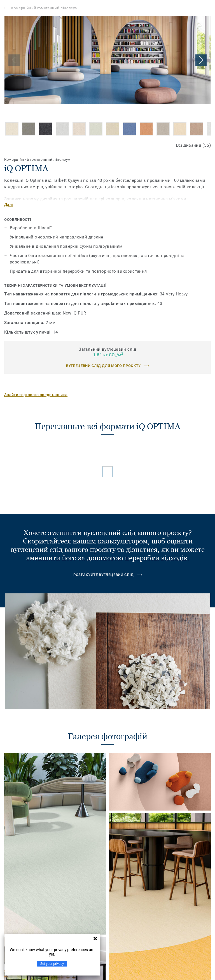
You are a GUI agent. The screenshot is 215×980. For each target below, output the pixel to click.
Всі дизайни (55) (193, 145)
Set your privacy (52, 964)
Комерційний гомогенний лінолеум (45, 8)
